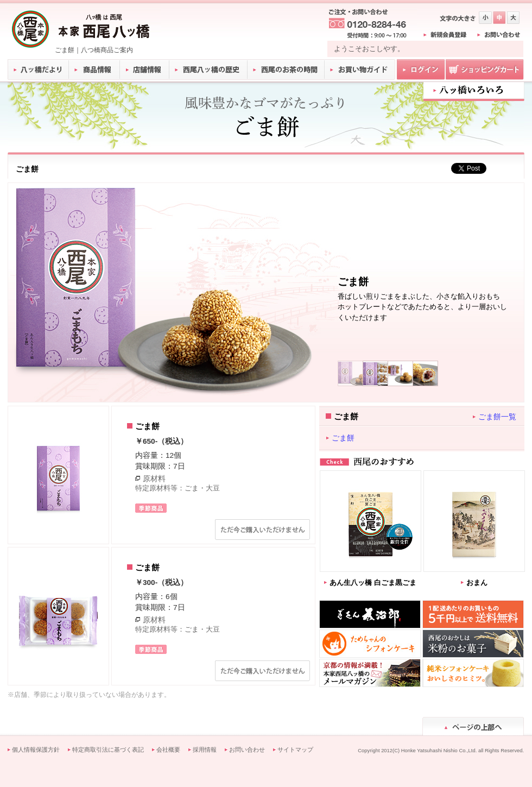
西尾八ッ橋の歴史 (208, 70)
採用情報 (205, 750)
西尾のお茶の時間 (286, 70)
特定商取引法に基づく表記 (108, 750)
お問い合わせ (247, 750)
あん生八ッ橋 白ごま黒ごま (373, 583)
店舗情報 (145, 70)
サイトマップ (295, 750)
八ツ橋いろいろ (474, 90)
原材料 (154, 479)
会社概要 (168, 750)
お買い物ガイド (360, 70)
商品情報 (95, 70)
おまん (477, 583)
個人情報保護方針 (36, 750)
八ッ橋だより (38, 70)
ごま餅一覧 (497, 417)
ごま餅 (343, 438)
